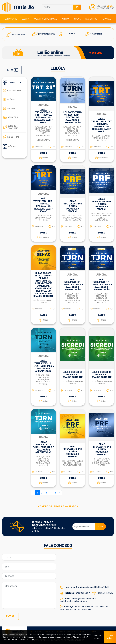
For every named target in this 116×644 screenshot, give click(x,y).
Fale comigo (91, 19)
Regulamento (67, 34)
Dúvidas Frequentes (44, 34)
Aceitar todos (110, 637)
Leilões (25, 19)
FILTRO (12, 70)
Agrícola (10, 117)
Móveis (9, 147)
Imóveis (9, 100)
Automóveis (12, 91)
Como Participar (16, 34)
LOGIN (110, 6)
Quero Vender (94, 34)
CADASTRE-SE (107, 8)
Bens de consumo (11, 127)
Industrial (11, 137)
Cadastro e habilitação (45, 19)
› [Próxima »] (60, 493)
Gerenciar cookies (98, 637)
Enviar (101, 526)
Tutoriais (106, 19)
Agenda (65, 19)
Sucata (9, 109)
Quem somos (11, 19)
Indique (77, 19)
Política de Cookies (27, 639)
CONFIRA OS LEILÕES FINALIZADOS (58, 506)
